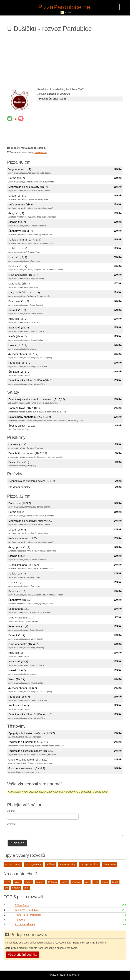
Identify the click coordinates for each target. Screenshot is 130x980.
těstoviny (52, 882)
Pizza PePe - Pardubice (28, 915)
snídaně (51, 864)
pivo (96, 882)
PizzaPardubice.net (65, 7)
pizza (7, 882)
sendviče (76, 882)
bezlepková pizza (90, 864)
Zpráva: (11, 824)
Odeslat (17, 843)
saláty (17, 882)
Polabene (20, 920)
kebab (115, 882)
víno (26, 888)
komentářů (40, 153)
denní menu (110, 864)
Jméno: (11, 811)
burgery (40, 882)
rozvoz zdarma (13, 864)
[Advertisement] (65, 59)
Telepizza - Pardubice (27, 910)
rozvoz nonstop (68, 864)
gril (6, 888)
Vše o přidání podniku (22, 955)
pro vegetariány (33, 864)
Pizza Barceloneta (25, 924)
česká (64, 882)
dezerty (16, 888)
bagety (28, 882)
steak (105, 882)
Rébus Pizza (22, 905)
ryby (87, 882)
